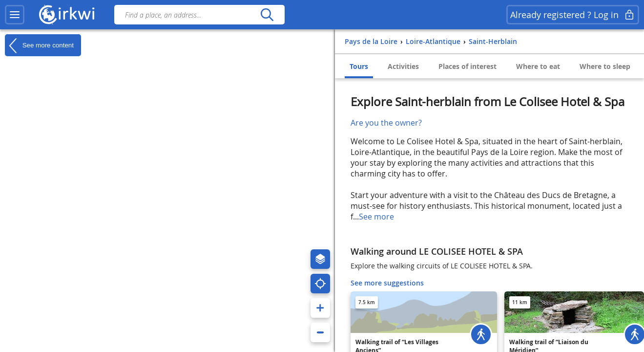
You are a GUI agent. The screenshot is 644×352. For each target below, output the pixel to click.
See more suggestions (387, 283)
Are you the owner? (386, 123)
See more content (39, 45)
